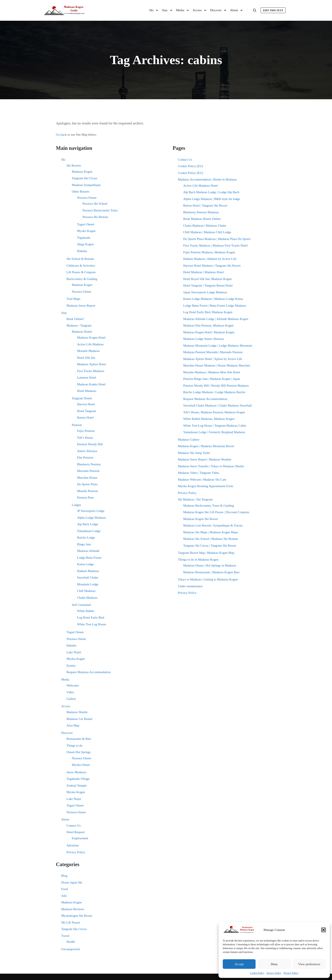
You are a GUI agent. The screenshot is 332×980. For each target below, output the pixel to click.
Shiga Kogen (85, 244)
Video (70, 692)
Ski (63, 160)
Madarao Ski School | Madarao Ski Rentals (211, 539)
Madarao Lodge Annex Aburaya (204, 339)
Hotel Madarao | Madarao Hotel (203, 272)
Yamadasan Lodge (89, 531)
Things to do (75, 746)
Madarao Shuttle (77, 712)
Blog (64, 876)
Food (64, 889)
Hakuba (82, 251)
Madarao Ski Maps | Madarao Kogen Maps (211, 532)
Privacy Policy (274, 973)
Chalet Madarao (87, 598)
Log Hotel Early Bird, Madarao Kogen (208, 312)
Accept (239, 964)
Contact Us (74, 826)
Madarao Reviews (73, 909)
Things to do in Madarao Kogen (198, 560)
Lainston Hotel (87, 378)
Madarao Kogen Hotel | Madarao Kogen (209, 332)
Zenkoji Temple (77, 786)
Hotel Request (75, 832)
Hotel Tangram (87, 411)
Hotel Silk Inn (86, 358)
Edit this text (273, 10)
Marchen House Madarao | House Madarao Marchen (216, 365)
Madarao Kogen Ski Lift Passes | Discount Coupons (216, 512)
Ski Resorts (74, 165)
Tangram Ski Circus (84, 178)
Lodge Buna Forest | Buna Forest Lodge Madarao (215, 306)
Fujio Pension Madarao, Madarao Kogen (209, 252)
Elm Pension (85, 458)
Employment (80, 838)
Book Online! (75, 319)
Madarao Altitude (88, 551)
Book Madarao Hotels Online (202, 219)
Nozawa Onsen (87, 198)
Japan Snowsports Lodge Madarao (205, 292)
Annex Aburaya (87, 451)
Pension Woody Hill (90, 444)
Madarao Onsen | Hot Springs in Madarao (210, 565)
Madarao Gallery (189, 440)
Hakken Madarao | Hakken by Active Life (210, 259)
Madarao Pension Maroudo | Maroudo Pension (213, 352)
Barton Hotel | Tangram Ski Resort (205, 205)
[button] (324, 930)
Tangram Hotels (82, 398)
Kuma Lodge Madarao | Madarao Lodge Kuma (213, 299)
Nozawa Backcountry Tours (100, 210)
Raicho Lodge (86, 538)
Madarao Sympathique (86, 185)
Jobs (64, 896)
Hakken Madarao (88, 571)
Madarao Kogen (82, 172)
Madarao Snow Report (81, 306)
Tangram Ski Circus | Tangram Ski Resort (210, 546)
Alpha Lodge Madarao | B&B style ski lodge (212, 199)
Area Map (73, 725)
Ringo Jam (84, 544)
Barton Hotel (85, 418)
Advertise (73, 845)
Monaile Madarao (88, 351)
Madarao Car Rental (79, 719)
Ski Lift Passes (71, 922)
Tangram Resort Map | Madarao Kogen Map (206, 553)
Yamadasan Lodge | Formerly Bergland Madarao (214, 432)
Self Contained (81, 605)
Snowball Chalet (88, 578)
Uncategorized (70, 949)
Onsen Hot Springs (79, 752)
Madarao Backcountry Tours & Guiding (208, 506)
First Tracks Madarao (91, 371)
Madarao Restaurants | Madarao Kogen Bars (211, 572)
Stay (64, 313)
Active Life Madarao (90, 344)
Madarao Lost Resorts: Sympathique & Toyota (213, 525)
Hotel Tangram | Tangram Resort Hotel (208, 285)
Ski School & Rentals (80, 259)
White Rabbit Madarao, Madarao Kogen (209, 419)
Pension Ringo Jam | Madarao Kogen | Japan (212, 379)
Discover (67, 733)
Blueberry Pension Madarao (201, 212)
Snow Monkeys (76, 772)
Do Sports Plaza (87, 484)
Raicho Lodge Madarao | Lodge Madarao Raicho (214, 392)
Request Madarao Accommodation (89, 672)
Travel (65, 936)
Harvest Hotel (86, 404)
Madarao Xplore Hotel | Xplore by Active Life (213, 359)
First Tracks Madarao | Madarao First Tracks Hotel (215, 245)
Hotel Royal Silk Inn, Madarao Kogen (207, 279)
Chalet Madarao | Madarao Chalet (205, 226)
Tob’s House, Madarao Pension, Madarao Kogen (214, 412)
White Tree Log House (92, 624)
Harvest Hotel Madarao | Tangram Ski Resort (212, 266)
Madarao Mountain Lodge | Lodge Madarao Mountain (218, 346)
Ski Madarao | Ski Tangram (195, 499)
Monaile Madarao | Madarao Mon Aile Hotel (212, 372)
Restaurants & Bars (79, 739)
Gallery (71, 699)
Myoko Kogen (86, 231)
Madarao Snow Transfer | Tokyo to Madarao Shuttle (211, 466)
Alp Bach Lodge (88, 524)
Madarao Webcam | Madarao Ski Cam (202, 480)
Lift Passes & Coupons (81, 272)
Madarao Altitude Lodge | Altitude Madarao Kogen (216, 319)
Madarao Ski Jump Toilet (194, 453)
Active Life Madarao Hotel (200, 186)
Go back (61, 135)
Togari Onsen (86, 224)
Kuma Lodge (85, 564)
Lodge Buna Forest (89, 558)
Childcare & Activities (81, 266)
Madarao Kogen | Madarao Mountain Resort (206, 446)
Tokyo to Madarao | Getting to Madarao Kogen (208, 579)
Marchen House (87, 478)
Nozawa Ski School (95, 204)
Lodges (76, 505)
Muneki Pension (87, 491)
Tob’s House (85, 438)
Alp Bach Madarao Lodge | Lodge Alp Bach (211, 192)
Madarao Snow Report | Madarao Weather (205, 459)
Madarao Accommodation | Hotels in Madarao (207, 179)
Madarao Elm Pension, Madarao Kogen (208, 325)
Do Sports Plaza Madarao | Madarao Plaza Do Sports (217, 239)
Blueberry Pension (89, 464)
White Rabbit (86, 611)
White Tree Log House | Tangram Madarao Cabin (215, 426)
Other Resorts (81, 192)
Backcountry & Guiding (82, 279)
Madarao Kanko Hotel (91, 384)
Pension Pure (85, 498)
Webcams (73, 685)
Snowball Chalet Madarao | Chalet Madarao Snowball (217, 405)
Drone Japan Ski (72, 882)
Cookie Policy (257, 973)
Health (71, 942)
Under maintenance (190, 586)
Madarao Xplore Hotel (91, 364)
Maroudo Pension (88, 471)
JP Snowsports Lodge (91, 511)
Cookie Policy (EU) (190, 166)
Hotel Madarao (87, 391)
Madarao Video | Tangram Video (199, 473)
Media (65, 680)
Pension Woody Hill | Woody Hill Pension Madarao (216, 386)
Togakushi (84, 238)
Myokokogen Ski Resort (77, 916)
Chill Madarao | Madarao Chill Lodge (207, 232)
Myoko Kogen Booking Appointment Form (205, 486)
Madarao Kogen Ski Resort (201, 519)
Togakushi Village (78, 779)
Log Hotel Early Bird (91, 617)
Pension (77, 425)
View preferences (309, 964)
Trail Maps (73, 299)
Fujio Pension (86, 431)
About (65, 819)
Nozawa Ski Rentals (95, 217)
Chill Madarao (86, 591)
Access (66, 706)
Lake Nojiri (74, 652)
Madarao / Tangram (79, 325)
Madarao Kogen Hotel (91, 338)
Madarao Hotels (82, 332)
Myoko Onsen (81, 765)
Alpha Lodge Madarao (91, 518)
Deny (274, 964)
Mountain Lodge (88, 584)
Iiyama (71, 666)
